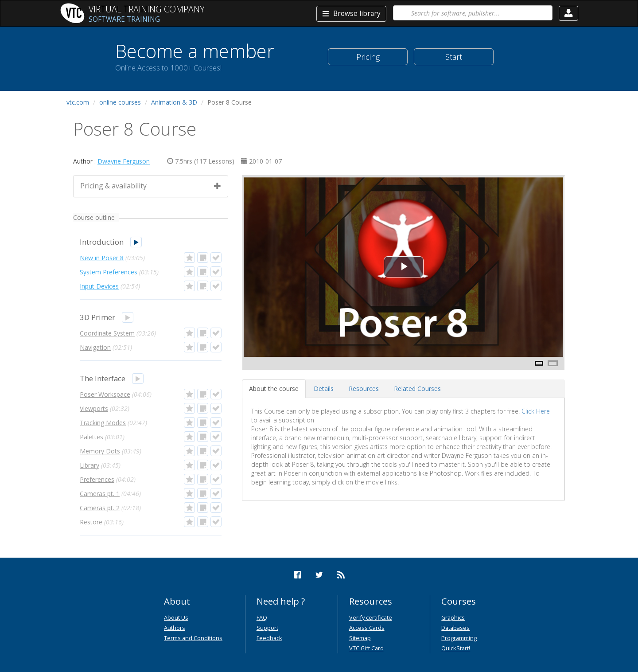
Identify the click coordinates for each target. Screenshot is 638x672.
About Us (176, 617)
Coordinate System (107, 333)
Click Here (536, 411)
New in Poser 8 (102, 258)
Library (89, 465)
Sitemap (360, 638)
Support (267, 628)
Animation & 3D (174, 102)
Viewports (94, 408)
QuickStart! (456, 648)
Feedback (269, 638)
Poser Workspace (105, 394)
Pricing (368, 57)
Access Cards (367, 628)
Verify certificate (371, 617)
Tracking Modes (103, 423)
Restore (91, 522)
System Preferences (109, 272)
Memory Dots (100, 451)
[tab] (274, 389)
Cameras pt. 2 (100, 508)
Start (454, 57)
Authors (175, 628)
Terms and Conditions (193, 638)
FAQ (262, 617)
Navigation (95, 347)
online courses (120, 102)
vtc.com (78, 102)
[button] (568, 13)
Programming (459, 638)
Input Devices (99, 286)
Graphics (453, 617)
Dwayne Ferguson (124, 161)
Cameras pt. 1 (100, 494)
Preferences (97, 479)
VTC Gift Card (366, 648)
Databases (455, 628)
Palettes (91, 437)
